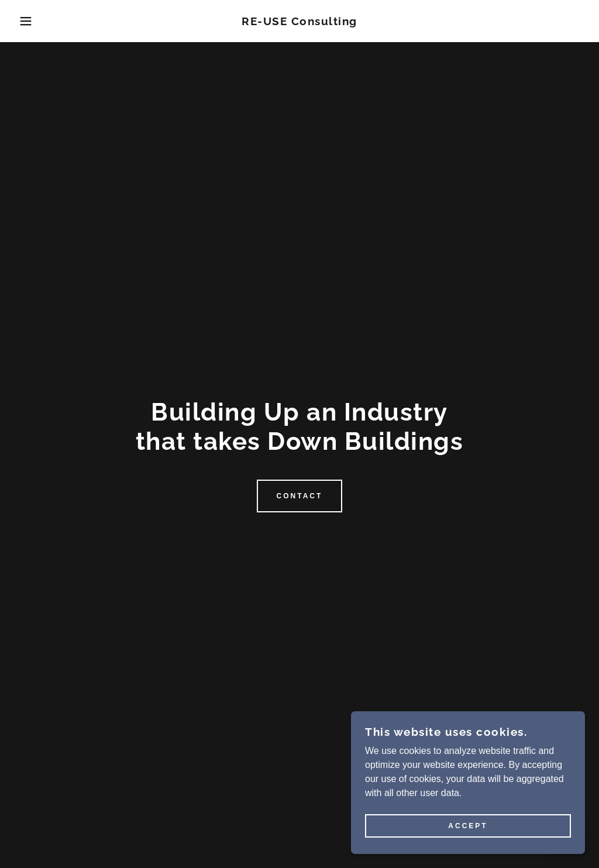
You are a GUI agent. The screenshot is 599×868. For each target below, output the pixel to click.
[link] (299, 22)
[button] (30, 21)
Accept (468, 826)
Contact (300, 496)
